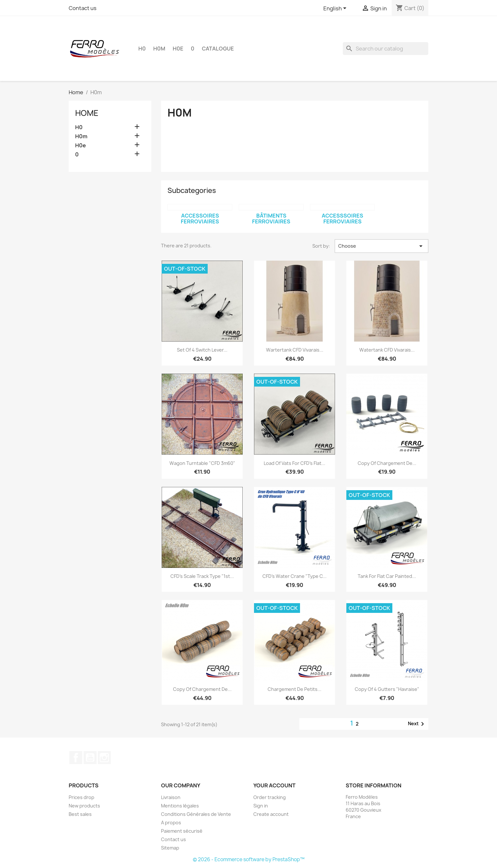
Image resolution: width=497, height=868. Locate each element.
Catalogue (218, 49)
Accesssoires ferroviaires (342, 219)
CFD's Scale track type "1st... (202, 576)
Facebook (76, 758)
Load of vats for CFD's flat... (295, 463)
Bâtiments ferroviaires (271, 219)
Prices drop (81, 797)
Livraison (171, 797)
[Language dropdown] (336, 9)
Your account (274, 785)
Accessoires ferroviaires (200, 219)
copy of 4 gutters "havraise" (387, 689)
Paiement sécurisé (182, 831)
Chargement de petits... (295, 689)
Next (417, 724)
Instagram (104, 758)
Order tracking (270, 797)
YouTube (90, 758)
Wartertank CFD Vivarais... (295, 350)
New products (84, 806)
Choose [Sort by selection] (381, 246)
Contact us (83, 8)
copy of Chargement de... (387, 463)
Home (87, 113)
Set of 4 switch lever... (202, 350)
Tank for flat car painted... (387, 576)
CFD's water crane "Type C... (295, 576)
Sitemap (170, 848)
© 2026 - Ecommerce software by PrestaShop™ (249, 859)
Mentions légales (180, 806)
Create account (271, 814)
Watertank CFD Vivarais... (387, 350)
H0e (178, 49)
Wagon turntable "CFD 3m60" (202, 463)
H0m (159, 49)
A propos (171, 823)
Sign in (261, 806)
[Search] (386, 49)
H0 (142, 49)
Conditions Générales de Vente (196, 814)
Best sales (80, 814)
